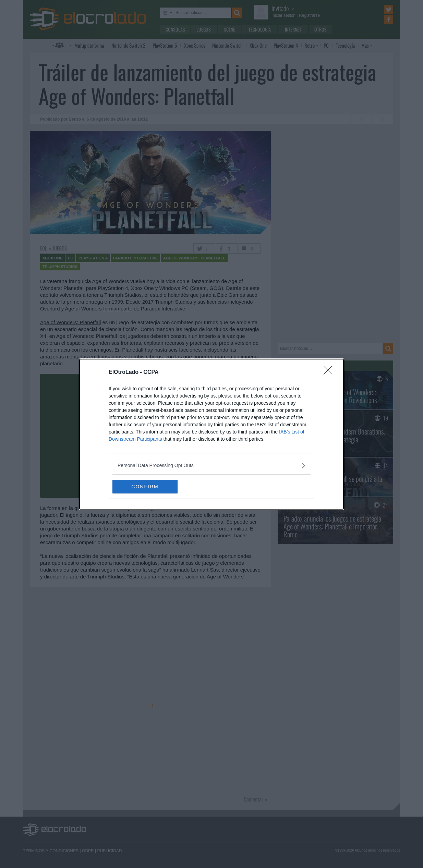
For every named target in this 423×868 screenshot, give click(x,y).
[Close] (330, 372)
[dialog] (211, 434)
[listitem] (211, 466)
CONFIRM (145, 486)
